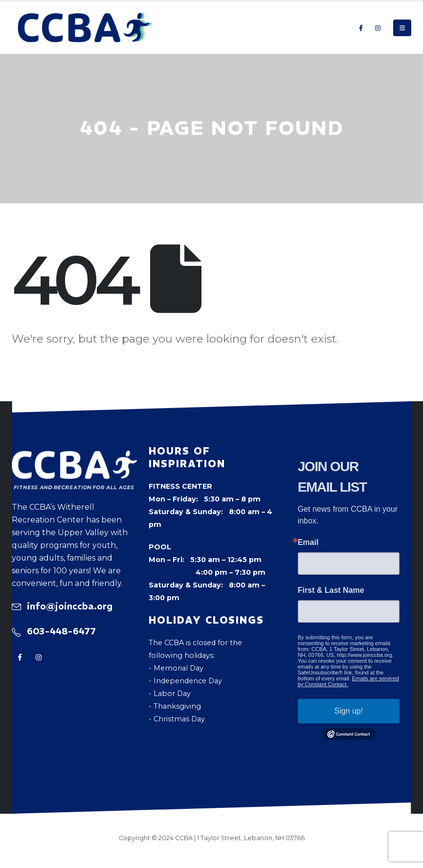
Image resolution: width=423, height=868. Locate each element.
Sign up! (348, 711)
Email (308, 542)
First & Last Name (331, 590)
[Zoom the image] (74, 457)
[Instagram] (378, 28)
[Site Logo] (85, 28)
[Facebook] (361, 28)
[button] (402, 28)
